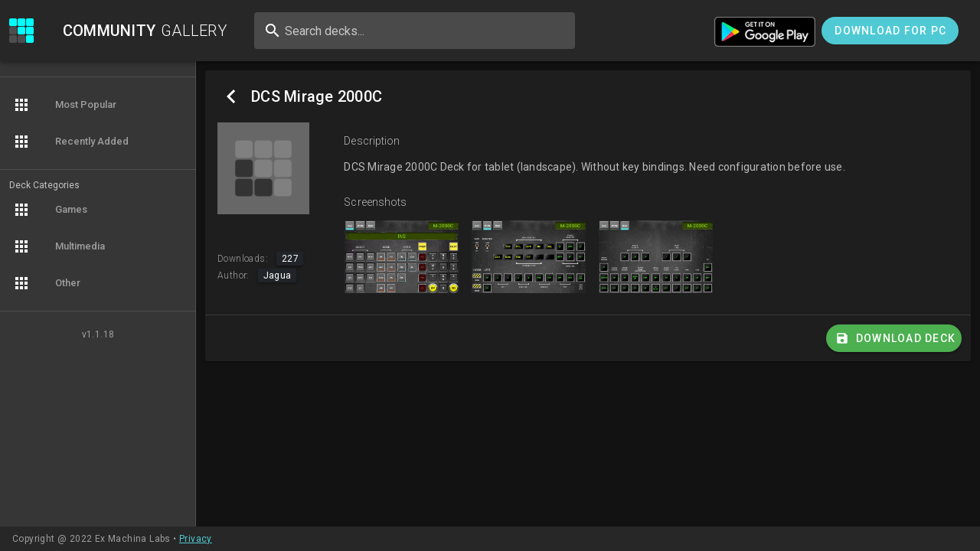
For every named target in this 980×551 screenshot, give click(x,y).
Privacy (196, 539)
